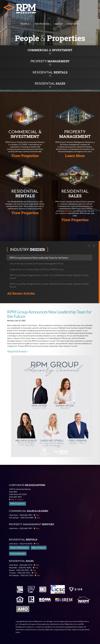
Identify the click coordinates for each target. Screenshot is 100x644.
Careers (20, 499)
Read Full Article (18, 351)
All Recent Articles (21, 293)
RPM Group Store (18, 504)
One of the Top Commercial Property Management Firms (37, 264)
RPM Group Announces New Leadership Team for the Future (39, 258)
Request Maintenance (19, 548)
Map (12, 499)
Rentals (50, 72)
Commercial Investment (50, 50)
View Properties (25, 156)
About (59, 24)
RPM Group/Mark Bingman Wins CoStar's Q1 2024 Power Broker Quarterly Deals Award (49, 277)
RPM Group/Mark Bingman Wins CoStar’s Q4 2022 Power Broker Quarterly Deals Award (49, 285)
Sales (50, 83)
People (26, 24)
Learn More (75, 156)
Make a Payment (39, 548)
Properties (43, 24)
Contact (73, 24)
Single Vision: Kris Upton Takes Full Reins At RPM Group (37, 269)
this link (68, 211)
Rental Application (18, 554)
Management (50, 61)
